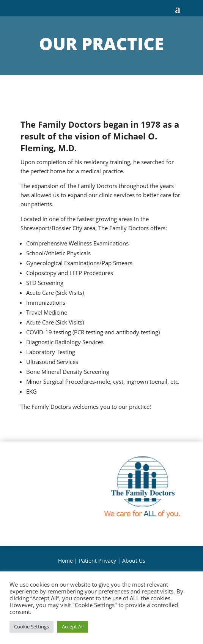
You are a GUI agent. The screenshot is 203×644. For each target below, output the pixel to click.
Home (65, 561)
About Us (134, 561)
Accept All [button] (73, 627)
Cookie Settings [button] (31, 627)
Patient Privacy (98, 561)
